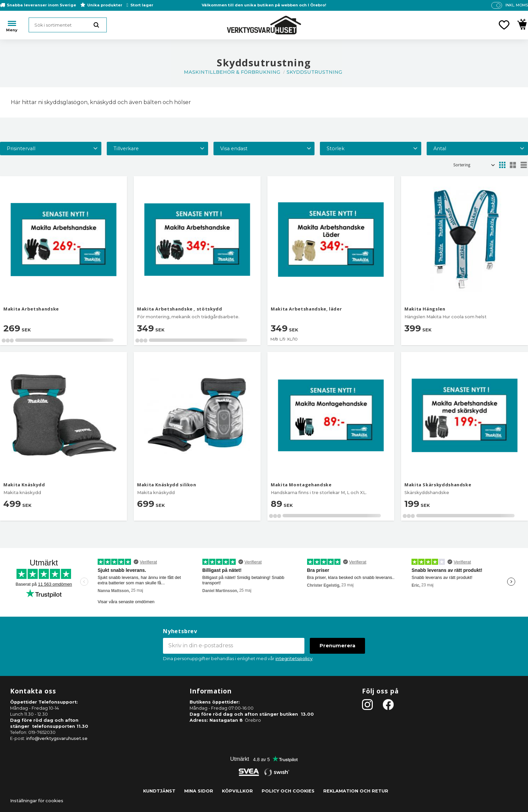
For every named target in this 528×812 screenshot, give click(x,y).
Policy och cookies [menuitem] (288, 791)
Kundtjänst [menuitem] (159, 791)
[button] (504, 25)
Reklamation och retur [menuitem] (356, 791)
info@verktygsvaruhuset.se (57, 738)
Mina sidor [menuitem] (199, 791)
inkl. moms (517, 5)
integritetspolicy (294, 659)
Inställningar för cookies (37, 801)
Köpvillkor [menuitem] (237, 791)
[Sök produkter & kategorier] (68, 25)
